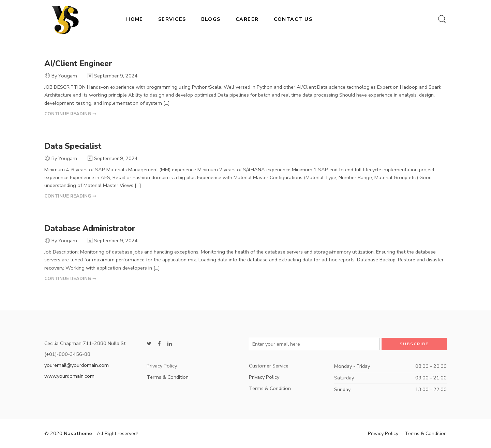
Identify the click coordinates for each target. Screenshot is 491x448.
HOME (135, 19)
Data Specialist (73, 146)
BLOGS (211, 19)
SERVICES (172, 19)
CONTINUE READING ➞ (70, 114)
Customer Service (269, 366)
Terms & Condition (168, 377)
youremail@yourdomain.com (77, 365)
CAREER (247, 19)
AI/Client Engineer (78, 64)
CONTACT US (293, 19)
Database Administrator (90, 228)
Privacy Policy (162, 366)
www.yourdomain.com (69, 376)
